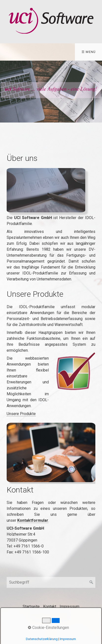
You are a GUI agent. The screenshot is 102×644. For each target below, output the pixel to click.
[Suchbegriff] (51, 582)
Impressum (69, 607)
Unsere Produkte (21, 414)
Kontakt (50, 607)
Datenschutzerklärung (42, 639)
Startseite (31, 607)
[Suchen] (91, 582)
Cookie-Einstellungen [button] (48, 628)
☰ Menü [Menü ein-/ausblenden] (89, 52)
